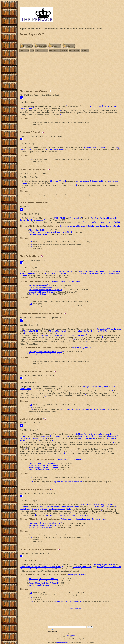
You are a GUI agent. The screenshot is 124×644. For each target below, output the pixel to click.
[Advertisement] (71, 72)
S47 (31, 244)
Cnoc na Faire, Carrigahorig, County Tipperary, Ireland (65, 515)
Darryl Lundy (71, 635)
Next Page (85, 50)
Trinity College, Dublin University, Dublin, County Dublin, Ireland (61, 335)
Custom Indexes (41, 50)
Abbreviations (54, 50)
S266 (31, 409)
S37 (31, 122)
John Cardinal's (60, 642)
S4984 (31, 482)
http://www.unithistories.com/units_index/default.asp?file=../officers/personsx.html (86, 409)
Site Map (64, 50)
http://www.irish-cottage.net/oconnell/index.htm (68, 482)
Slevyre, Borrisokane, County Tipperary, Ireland (100, 222)
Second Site (67, 642)
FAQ (32, 50)
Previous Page (74, 50)
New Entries (24, 50)
